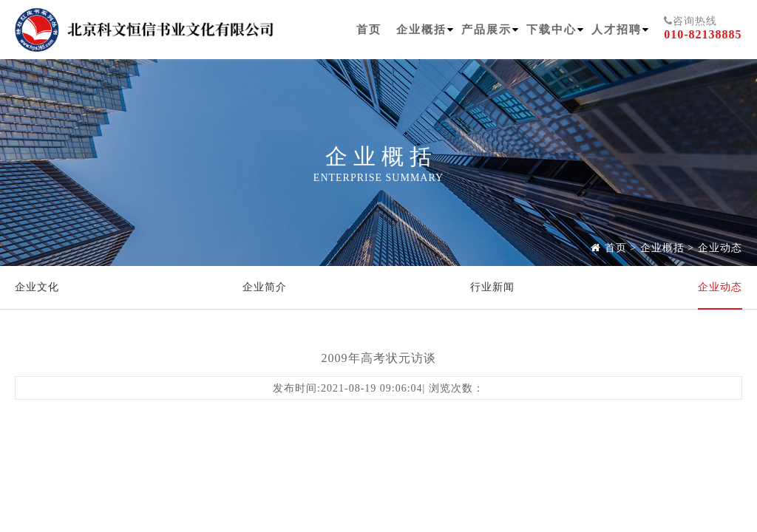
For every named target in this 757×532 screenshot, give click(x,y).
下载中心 (551, 30)
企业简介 (265, 287)
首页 (369, 30)
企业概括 (421, 30)
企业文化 (37, 287)
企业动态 (720, 248)
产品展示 (486, 30)
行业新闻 (492, 287)
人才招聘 (617, 30)
